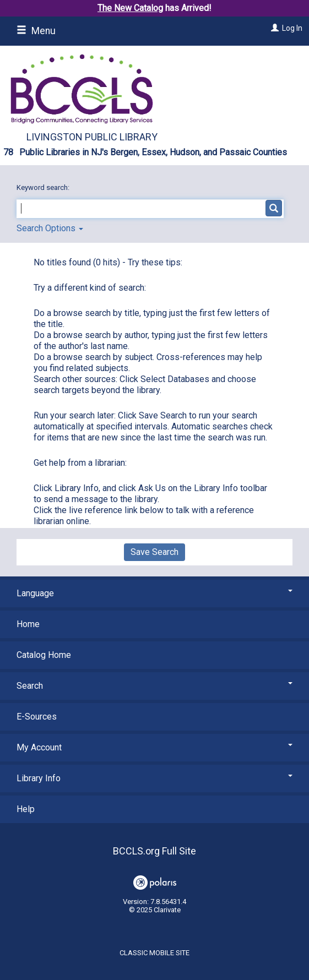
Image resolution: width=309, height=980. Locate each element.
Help (26, 809)
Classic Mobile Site (154, 953)
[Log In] (273, 28)
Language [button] (154, 593)
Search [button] (154, 686)
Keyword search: (44, 187)
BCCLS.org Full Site (154, 851)
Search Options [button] (50, 228)
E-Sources (37, 717)
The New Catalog (130, 8)
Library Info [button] (154, 778)
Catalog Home (44, 655)
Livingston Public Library (92, 137)
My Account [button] (154, 747)
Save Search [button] (154, 552)
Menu (36, 31)
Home (28, 624)
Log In (292, 28)
